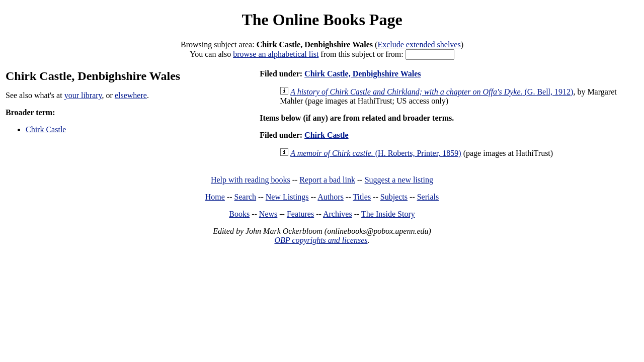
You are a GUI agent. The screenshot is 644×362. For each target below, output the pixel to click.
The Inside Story (388, 214)
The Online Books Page (322, 20)
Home (215, 197)
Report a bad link (327, 180)
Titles (362, 197)
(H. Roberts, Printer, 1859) (376, 153)
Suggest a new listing (399, 180)
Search (246, 197)
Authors (331, 197)
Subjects (394, 197)
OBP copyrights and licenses (321, 240)
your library (83, 95)
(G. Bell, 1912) (432, 92)
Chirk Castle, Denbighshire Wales (363, 74)
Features (300, 214)
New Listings (287, 197)
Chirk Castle (46, 129)
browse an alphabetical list (276, 54)
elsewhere (131, 95)
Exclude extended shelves (419, 44)
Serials (428, 197)
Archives (338, 214)
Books (239, 214)
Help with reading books (251, 180)
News (268, 214)
